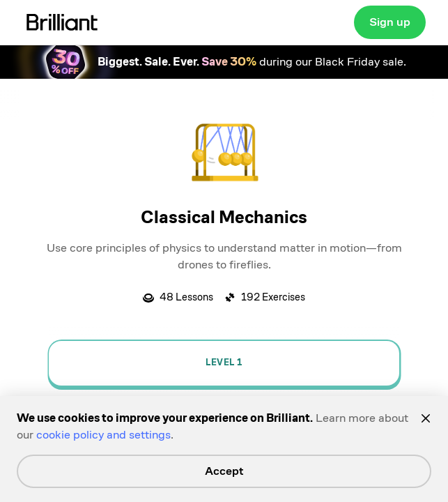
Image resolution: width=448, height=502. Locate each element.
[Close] (426, 418)
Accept (224, 471)
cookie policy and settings (103, 435)
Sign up (390, 22)
